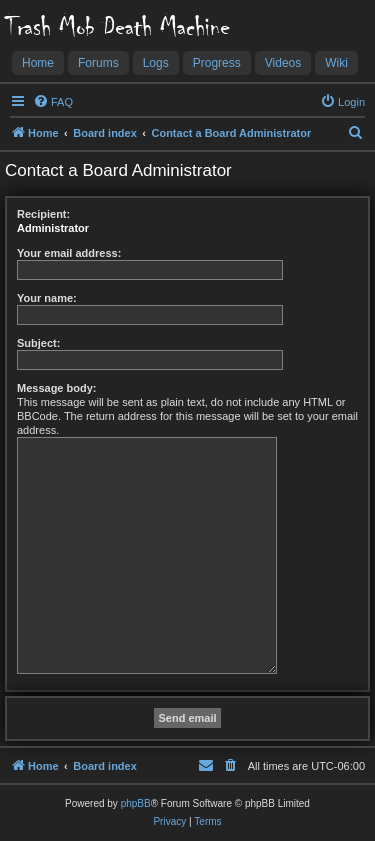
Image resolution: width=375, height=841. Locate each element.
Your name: (47, 298)
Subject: (38, 343)
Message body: (56, 388)
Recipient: (43, 214)
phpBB (136, 803)
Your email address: (69, 253)
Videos (283, 63)
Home (38, 63)
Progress (217, 63)
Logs (156, 63)
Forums (98, 63)
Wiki (336, 63)
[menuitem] (53, 102)
